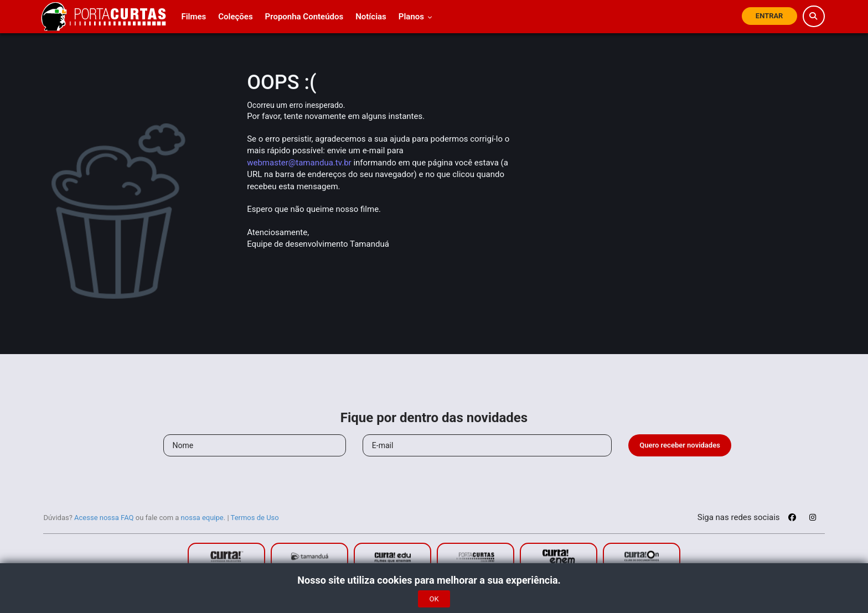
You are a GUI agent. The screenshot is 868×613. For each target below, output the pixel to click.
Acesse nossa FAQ (104, 518)
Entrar (769, 16)
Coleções (235, 17)
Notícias (371, 17)
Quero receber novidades (680, 445)
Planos (415, 17)
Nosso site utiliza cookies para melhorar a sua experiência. (434, 580)
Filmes (193, 17)
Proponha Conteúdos (304, 17)
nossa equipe (202, 518)
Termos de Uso (255, 518)
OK (434, 599)
